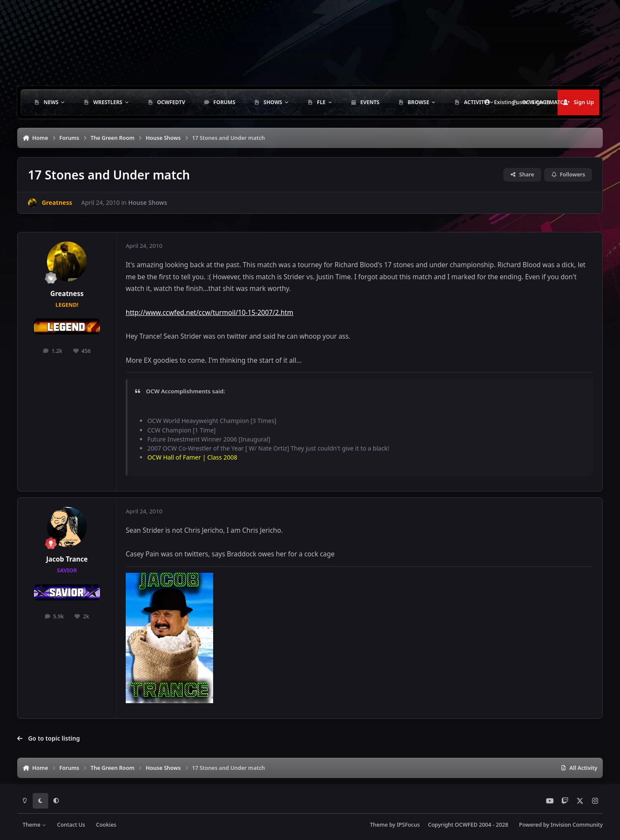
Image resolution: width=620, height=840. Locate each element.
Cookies (106, 825)
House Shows (148, 202)
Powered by (561, 825)
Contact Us (71, 825)
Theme (35, 825)
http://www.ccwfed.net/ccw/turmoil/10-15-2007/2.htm (209, 313)
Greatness (67, 294)
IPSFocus (408, 825)
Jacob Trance (67, 559)
